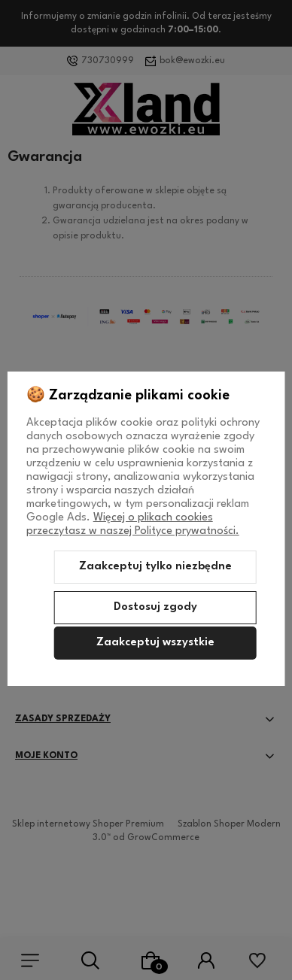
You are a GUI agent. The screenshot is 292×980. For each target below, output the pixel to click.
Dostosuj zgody (155, 607)
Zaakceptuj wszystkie (155, 643)
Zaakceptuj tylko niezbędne (155, 567)
